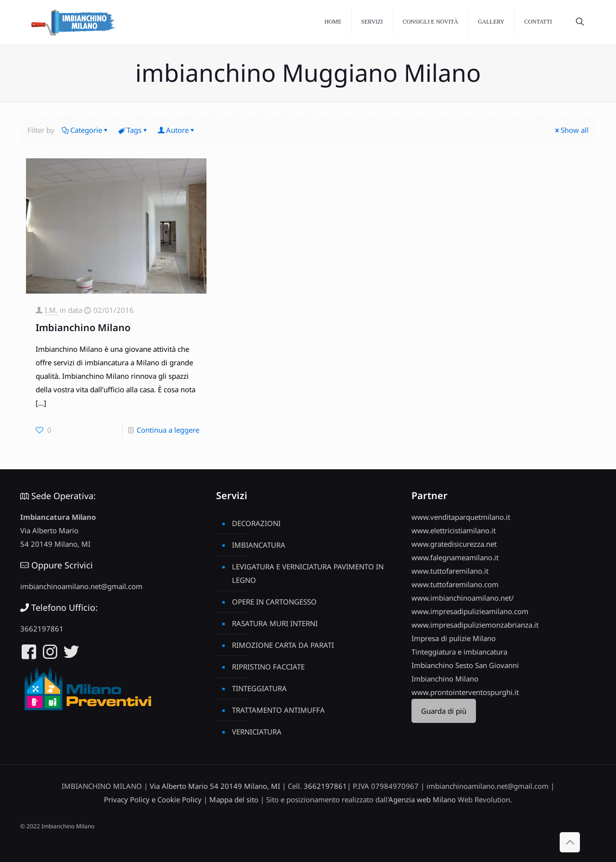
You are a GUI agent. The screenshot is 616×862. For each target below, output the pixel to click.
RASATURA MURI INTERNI (275, 623)
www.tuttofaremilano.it (450, 571)
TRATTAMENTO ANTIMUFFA (278, 710)
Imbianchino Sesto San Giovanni (465, 665)
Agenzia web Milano (422, 799)
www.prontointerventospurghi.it (465, 692)
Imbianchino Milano (83, 328)
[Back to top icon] (570, 842)
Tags (133, 130)
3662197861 (42, 629)
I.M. (51, 310)
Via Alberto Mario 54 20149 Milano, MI (215, 786)
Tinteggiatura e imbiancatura (459, 652)
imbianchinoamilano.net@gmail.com (81, 586)
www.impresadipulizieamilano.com (470, 611)
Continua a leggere (168, 430)
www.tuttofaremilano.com (455, 584)
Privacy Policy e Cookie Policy (153, 799)
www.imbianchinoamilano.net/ (463, 598)
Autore (177, 130)
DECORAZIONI (256, 523)
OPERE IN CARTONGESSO (274, 602)
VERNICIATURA (257, 732)
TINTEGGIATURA (259, 688)
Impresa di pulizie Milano (454, 638)
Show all (571, 130)
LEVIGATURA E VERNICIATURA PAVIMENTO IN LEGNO (308, 573)
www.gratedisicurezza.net (454, 544)
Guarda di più (444, 711)
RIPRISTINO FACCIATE (268, 667)
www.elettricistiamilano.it (454, 530)
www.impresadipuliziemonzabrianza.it (475, 625)
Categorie (85, 130)
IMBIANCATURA (259, 545)
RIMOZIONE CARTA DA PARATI (283, 645)
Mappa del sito (234, 799)
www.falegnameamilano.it (455, 557)
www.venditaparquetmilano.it (461, 517)
